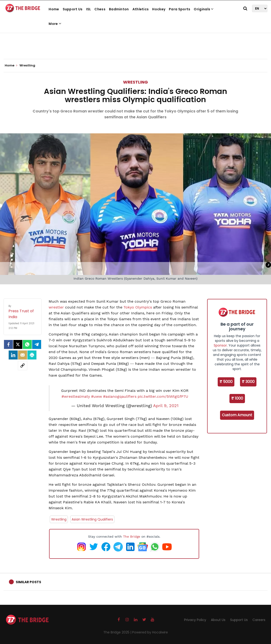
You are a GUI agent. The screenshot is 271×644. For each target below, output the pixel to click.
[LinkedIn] (13, 355)
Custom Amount (237, 415)
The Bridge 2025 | (118, 632)
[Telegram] (37, 344)
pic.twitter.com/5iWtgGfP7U (163, 396)
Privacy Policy (195, 620)
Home (54, 9)
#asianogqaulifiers (120, 396)
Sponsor (220, 345)
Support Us (73, 9)
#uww (97, 396)
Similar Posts (28, 582)
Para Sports (180, 9)
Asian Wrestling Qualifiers (92, 519)
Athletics (141, 9)
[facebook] (8, 344)
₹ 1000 (237, 398)
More (55, 24)
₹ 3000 (248, 382)
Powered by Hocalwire (150, 632)
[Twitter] (18, 344)
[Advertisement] (135, 45)
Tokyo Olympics (138, 307)
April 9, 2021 (166, 406)
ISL (89, 9)
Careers (259, 620)
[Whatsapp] (27, 344)
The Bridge (132, 536)
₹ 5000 (226, 382)
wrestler (56, 307)
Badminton (119, 9)
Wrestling (135, 82)
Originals (204, 9)
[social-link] (23, 366)
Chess (100, 9)
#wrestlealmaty (76, 396)
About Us (218, 620)
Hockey (159, 9)
